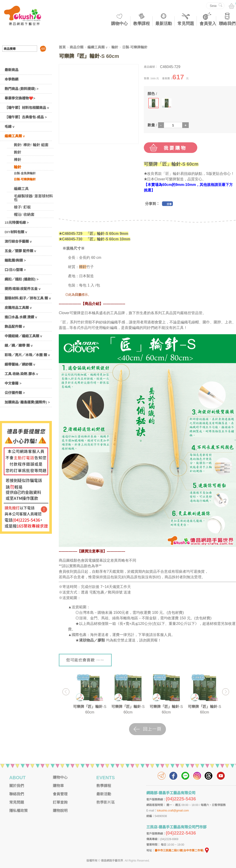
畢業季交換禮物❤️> (20, 98)
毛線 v (10, 127)
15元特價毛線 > (17, 222)
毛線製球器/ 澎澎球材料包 (33, 198)
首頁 (62, 47)
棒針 (18, 160)
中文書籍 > (13, 383)
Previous (66, 692)
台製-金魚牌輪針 (25, 173)
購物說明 (60, 811)
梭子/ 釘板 (22, 207)
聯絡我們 (227, 24)
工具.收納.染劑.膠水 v (21, 374)
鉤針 (18, 152)
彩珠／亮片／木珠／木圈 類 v (27, 355)
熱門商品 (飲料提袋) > (22, 89)
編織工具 (21, 189)
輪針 (18, 167)
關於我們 (17, 786)
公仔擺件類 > (15, 393)
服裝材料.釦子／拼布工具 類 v (28, 298)
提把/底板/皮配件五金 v (23, 289)
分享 (169, 204)
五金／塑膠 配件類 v (20, 251)
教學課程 (142, 24)
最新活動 (164, 24)
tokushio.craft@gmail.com (173, 811)
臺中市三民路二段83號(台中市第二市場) (182, 850)
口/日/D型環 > (15, 270)
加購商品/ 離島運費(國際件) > (27, 402)
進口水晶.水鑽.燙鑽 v (21, 317)
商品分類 (77, 47)
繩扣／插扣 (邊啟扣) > (22, 279)
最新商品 (12, 70)
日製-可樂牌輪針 (25, 179)
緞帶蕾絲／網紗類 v (20, 364)
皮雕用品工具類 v (18, 308)
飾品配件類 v (15, 327)
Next (226, 692)
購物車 (58, 786)
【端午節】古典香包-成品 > (26, 117)
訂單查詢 (60, 802)
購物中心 (119, 24)
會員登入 (208, 24)
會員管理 (60, 794)
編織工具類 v (15, 136)
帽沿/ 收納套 (24, 215)
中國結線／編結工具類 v (23, 336)
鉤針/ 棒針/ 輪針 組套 (31, 145)
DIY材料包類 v (16, 232)
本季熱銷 (12, 79)
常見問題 (186, 24)
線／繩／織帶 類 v (19, 345)
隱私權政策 (18, 811)
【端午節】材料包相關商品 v (27, 108)
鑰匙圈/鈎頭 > (15, 260)
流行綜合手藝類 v (18, 241)
